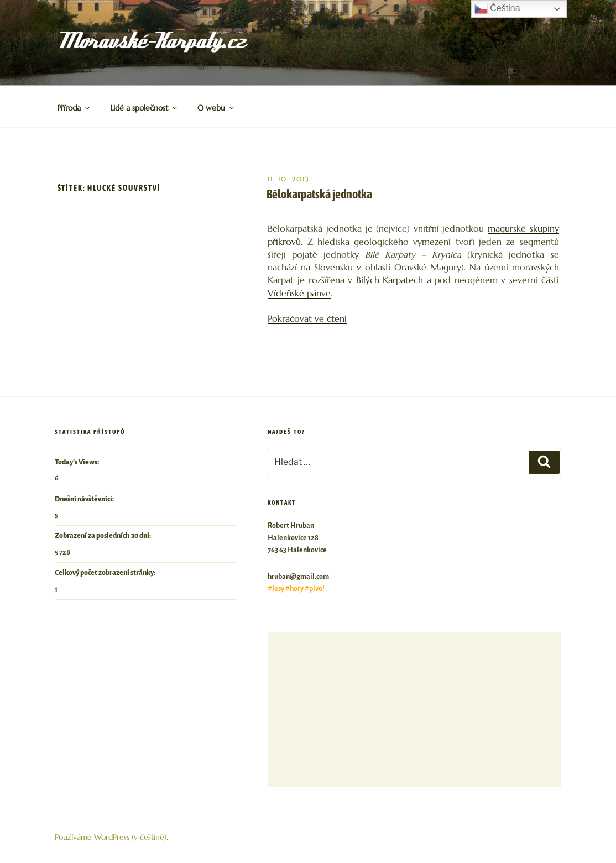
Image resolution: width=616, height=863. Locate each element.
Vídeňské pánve (299, 293)
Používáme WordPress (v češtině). (111, 837)
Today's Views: (77, 462)
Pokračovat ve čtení (307, 319)
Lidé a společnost (144, 108)
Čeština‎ (497, 9)
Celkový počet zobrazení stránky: (106, 573)
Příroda (74, 108)
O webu (216, 108)
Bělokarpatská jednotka (319, 194)
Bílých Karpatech (390, 280)
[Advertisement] (414, 710)
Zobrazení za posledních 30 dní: (103, 536)
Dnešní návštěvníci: (85, 499)
